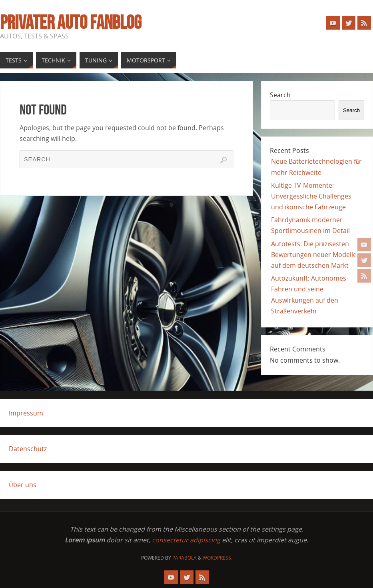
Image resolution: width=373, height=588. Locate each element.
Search (280, 95)
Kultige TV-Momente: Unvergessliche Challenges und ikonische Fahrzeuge (311, 196)
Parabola (185, 558)
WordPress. (217, 558)
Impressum (26, 413)
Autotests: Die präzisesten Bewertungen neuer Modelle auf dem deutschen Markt (314, 255)
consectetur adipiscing (186, 540)
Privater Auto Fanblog (71, 22)
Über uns (23, 485)
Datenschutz (28, 449)
